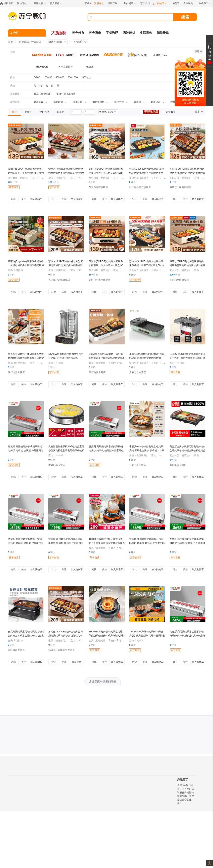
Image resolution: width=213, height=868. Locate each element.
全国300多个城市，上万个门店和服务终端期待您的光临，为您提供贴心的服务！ (186, 794)
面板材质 (15, 94)
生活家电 (146, 33)
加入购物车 (36, 199)
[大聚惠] (59, 33)
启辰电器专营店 (138, 372)
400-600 (60, 77)
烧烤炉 (78, 42)
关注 (24, 199)
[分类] (27, 33)
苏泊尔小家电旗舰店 (180, 187)
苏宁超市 (78, 33)
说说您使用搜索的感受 (103, 681)
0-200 (37, 77)
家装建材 (129, 33)
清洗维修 (163, 33)
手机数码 (112, 33)
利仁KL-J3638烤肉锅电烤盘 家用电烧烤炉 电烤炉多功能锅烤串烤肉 (147, 173)
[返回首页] (8, 3)
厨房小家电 (55, 42)
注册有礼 (99, 3)
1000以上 (86, 77)
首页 (11, 42)
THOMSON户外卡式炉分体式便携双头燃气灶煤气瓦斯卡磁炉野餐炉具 (147, 636)
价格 (12, 77)
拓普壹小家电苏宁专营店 (62, 650)
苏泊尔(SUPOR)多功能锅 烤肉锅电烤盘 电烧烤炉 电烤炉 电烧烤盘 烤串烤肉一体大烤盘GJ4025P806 (187, 173)
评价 (13, 182)
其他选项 (15, 102)
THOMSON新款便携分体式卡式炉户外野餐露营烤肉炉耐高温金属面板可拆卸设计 (107, 543)
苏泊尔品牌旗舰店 (98, 187)
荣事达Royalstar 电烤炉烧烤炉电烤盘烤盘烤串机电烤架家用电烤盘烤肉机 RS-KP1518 (66, 173)
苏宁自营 (14, 187)
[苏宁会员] (145, 3)
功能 (12, 86)
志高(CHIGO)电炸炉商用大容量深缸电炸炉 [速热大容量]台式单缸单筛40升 (187, 358)
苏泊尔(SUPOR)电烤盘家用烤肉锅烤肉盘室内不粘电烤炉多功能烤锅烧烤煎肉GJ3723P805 (26, 173)
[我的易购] (130, 3)
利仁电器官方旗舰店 (140, 187)
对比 (13, 199)
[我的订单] (114, 3)
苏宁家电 (95, 33)
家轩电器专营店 (16, 372)
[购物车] (161, 3)
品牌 (12, 52)
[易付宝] (176, 3)
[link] (14, 112)
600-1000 (73, 77)
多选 (198, 51)
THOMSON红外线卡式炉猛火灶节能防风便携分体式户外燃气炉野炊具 (107, 636)
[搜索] (133, 17)
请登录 (88, 3)
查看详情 (77, 662)
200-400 (48, 77)
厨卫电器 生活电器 (30, 42)
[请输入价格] (76, 112)
